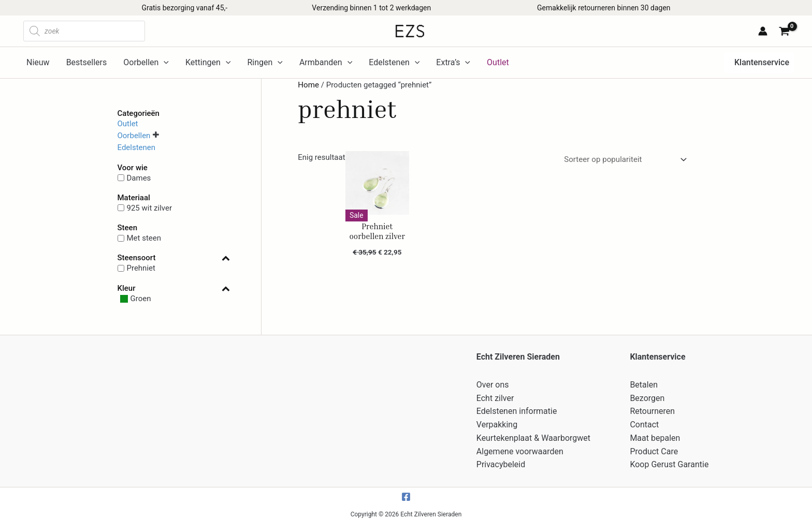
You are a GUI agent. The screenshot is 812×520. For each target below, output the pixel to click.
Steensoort (174, 258)
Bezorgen (647, 397)
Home (308, 85)
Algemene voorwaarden (520, 448)
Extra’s (453, 63)
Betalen (644, 384)
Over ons (493, 384)
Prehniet (141, 268)
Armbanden (326, 63)
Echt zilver (495, 397)
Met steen (144, 238)
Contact (644, 422)
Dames (139, 177)
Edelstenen (394, 63)
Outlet (128, 123)
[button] (759, 63)
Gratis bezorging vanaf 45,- (184, 8)
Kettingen (208, 63)
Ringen (265, 63)
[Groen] (134, 299)
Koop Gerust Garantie (669, 461)
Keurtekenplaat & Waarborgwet (533, 435)
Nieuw (38, 62)
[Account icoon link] (763, 31)
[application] (164, 63)
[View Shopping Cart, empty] (786, 32)
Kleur (174, 288)
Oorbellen (146, 63)
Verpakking (497, 422)
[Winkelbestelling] (624, 160)
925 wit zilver (150, 208)
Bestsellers (87, 62)
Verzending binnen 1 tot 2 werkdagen (371, 8)
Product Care (654, 448)
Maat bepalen (655, 435)
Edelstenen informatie (517, 410)
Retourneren (652, 410)
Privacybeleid (501, 461)
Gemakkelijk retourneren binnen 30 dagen (604, 8)
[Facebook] (406, 493)
